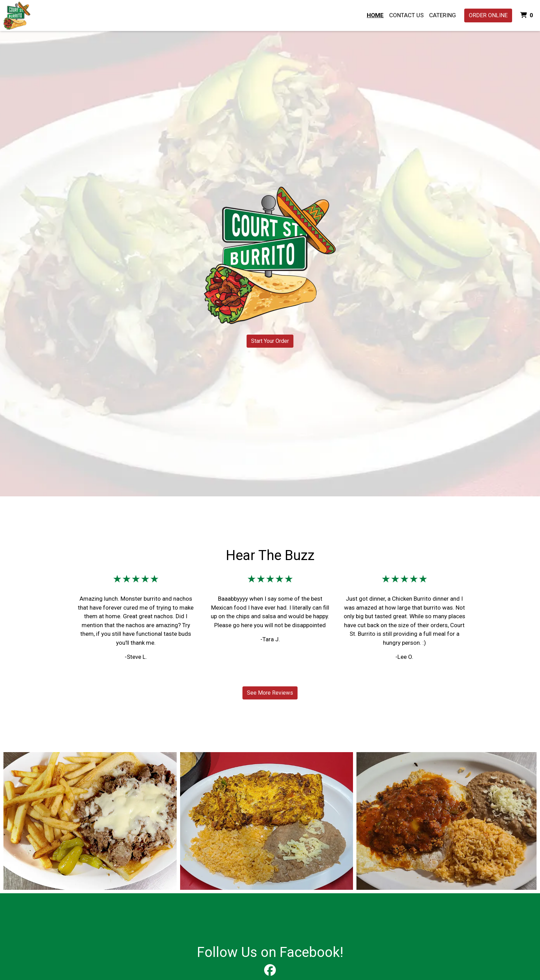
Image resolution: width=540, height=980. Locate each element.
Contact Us (406, 15)
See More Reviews (270, 693)
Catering (443, 15)
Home (375, 15)
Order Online (488, 15)
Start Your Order (270, 341)
